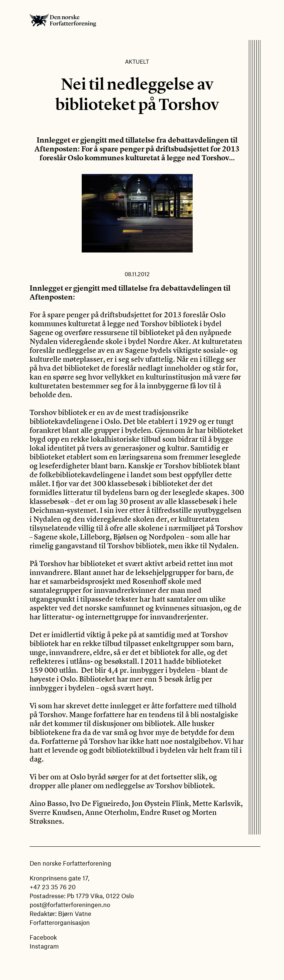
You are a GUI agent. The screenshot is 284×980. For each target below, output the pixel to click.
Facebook (43, 937)
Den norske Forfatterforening (63, 20)
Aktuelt (137, 61)
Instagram (44, 946)
